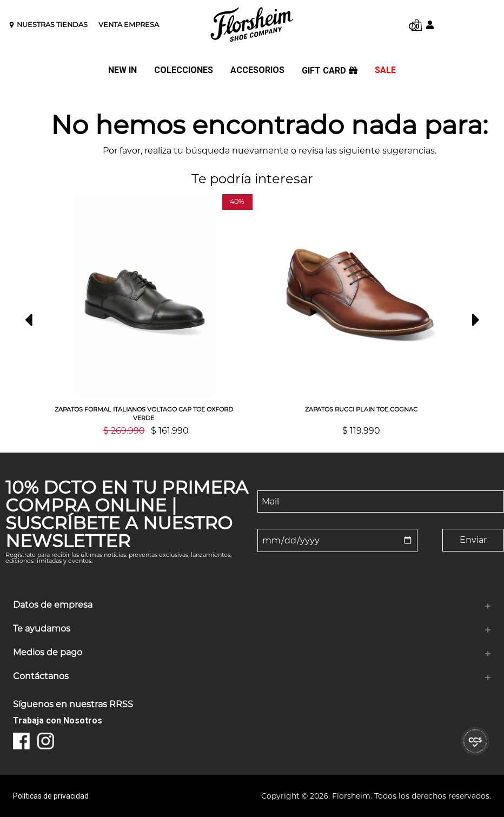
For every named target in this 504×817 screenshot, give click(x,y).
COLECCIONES (184, 71)
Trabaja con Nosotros (58, 720)
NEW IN (122, 71)
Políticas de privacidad (51, 796)
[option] (144, 315)
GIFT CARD (330, 71)
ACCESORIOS (257, 71)
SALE (385, 71)
